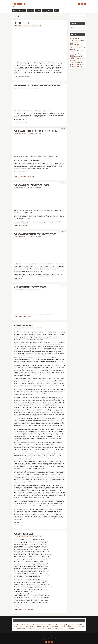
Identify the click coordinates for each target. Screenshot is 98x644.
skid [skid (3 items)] (80, 60)
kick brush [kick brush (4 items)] (72, 54)
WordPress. (54, 639)
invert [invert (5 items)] (82, 52)
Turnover (34, 264)
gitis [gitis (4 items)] (77, 52)
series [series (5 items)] (75, 60)
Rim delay (37, 215)
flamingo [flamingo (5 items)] (74, 52)
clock (61, 64)
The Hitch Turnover (22, 23)
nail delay (41, 117)
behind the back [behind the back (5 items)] (74, 42)
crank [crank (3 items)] (82, 48)
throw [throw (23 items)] (76, 62)
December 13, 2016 (24, 26)
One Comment (63, 232)
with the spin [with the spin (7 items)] (79, 66)
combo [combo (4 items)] (73, 48)
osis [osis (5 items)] (76, 56)
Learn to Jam (38, 26)
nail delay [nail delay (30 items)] (66, 626)
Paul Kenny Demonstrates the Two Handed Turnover (35, 234)
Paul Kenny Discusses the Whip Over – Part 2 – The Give (36, 131)
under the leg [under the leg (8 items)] (79, 64)
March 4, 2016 (23, 188)
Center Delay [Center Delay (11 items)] (74, 46)
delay (20, 609)
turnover (27, 77)
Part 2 (17, 119)
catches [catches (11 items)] (78, 44)
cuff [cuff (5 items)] (84, 48)
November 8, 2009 (24, 328)
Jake (17, 26)
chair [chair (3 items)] (80, 46)
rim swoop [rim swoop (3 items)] (77, 58)
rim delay (40, 159)
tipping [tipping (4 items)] (81, 63)
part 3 (16, 171)
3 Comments (63, 183)
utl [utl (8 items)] (71, 66)
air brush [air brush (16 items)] (28, 624)
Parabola (49, 639)
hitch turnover (22, 77)
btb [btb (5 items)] (81, 42)
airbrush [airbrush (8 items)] (77, 40)
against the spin (21, 64)
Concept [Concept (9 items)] (78, 48)
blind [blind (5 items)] (79, 42)
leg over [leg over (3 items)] (76, 54)
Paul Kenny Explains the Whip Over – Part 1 (31, 185)
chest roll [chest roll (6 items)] (79, 624)
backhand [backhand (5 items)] (83, 40)
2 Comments (63, 83)
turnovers (56, 62)
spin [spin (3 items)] (81, 60)
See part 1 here (17, 174)
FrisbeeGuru (19, 4)
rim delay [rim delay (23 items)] (80, 626)
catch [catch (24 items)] (72, 44)
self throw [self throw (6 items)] (23, 629)
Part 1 (22, 119)
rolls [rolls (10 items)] (81, 58)
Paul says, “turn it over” (24, 534)
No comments (63, 285)
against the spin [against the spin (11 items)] (75, 38)
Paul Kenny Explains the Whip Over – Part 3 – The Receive (37, 85)
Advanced (32, 26)
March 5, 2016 (23, 133)
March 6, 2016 (23, 88)
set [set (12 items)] (78, 60)
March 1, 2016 (23, 237)
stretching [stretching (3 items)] (72, 63)
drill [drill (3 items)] (76, 50)
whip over (24, 65)
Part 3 (18, 223)
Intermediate (31, 88)
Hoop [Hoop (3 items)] (79, 52)
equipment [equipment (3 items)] (79, 50)
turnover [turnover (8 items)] (72, 64)
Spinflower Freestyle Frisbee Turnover (30, 287)
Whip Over (52, 211)
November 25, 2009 (24, 290)
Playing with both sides (23, 325)
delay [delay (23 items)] (72, 50)
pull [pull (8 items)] (79, 56)
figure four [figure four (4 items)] (40, 627)
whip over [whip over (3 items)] (74, 66)
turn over (42, 167)
